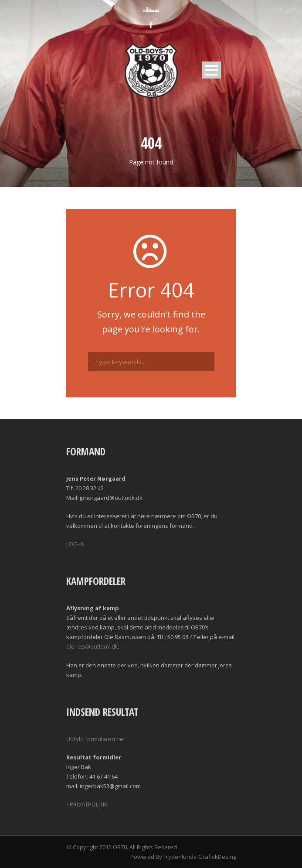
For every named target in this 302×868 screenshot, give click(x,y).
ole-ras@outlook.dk (92, 646)
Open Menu (212, 70)
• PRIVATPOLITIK (87, 804)
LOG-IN (75, 544)
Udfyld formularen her (96, 739)
